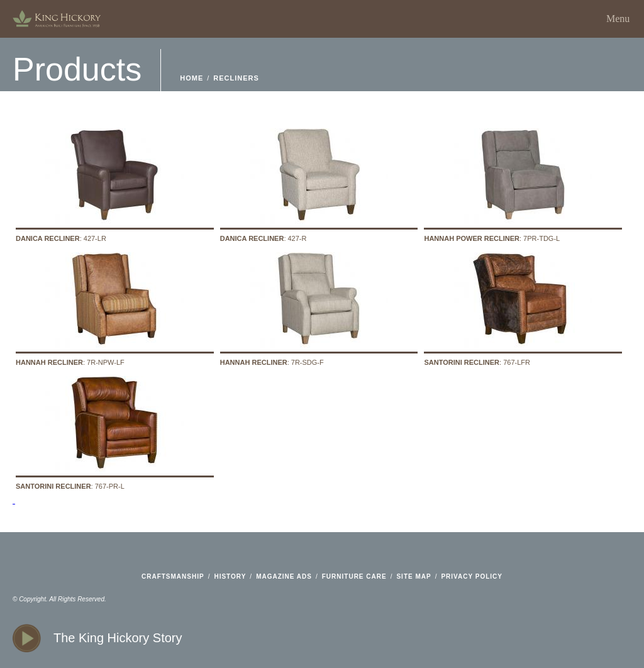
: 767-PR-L (115, 432)
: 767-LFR (523, 308)
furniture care (354, 576)
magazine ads (284, 576)
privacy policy (472, 576)
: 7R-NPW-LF (115, 308)
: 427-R (319, 184)
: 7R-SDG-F (319, 308)
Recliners (236, 78)
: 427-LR (115, 184)
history (230, 576)
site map (414, 576)
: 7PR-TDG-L (523, 184)
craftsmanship (173, 576)
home (57, 19)
